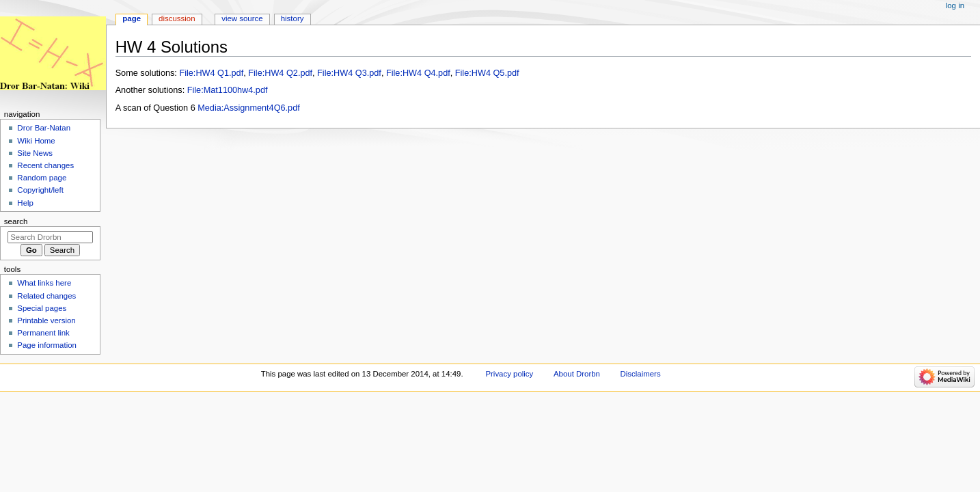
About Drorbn (577, 374)
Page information (47, 345)
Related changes (46, 296)
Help (25, 203)
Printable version (46, 320)
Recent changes (45, 165)
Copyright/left (40, 190)
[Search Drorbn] (50, 237)
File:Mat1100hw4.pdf (228, 90)
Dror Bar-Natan (44, 128)
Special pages (42, 308)
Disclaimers (641, 374)
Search (16, 221)
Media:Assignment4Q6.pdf (249, 108)
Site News (35, 153)
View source (242, 18)
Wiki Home (36, 141)
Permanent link (43, 333)
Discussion (177, 18)
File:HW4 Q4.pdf (418, 73)
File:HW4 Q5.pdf (487, 73)
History (292, 18)
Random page (42, 178)
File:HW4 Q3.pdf (349, 73)
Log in (955, 5)
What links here (44, 283)
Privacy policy (509, 374)
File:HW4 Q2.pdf (280, 73)
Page (132, 18)
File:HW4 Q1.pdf (211, 73)
